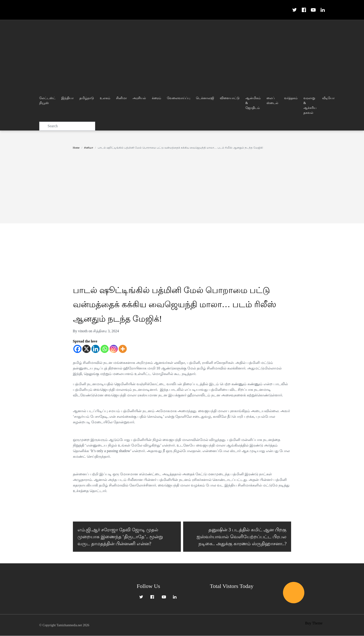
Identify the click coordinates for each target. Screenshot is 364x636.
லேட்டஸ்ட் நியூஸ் (47, 101)
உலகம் (105, 98)
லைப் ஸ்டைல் (272, 101)
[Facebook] (77, 349)
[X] (86, 349)
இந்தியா (67, 98)
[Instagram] (114, 349)
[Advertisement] (182, 55)
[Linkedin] (96, 349)
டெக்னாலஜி (205, 98)
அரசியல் (139, 98)
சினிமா (121, 98)
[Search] (67, 126)
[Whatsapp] (105, 349)
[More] (123, 349)
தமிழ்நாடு (87, 98)
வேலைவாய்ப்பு (179, 98)
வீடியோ (328, 98)
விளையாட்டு (230, 98)
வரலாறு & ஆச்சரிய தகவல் (310, 105)
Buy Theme (314, 623)
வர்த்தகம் (291, 98)
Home (76, 148)
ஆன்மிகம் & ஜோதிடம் (253, 103)
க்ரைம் (156, 98)
